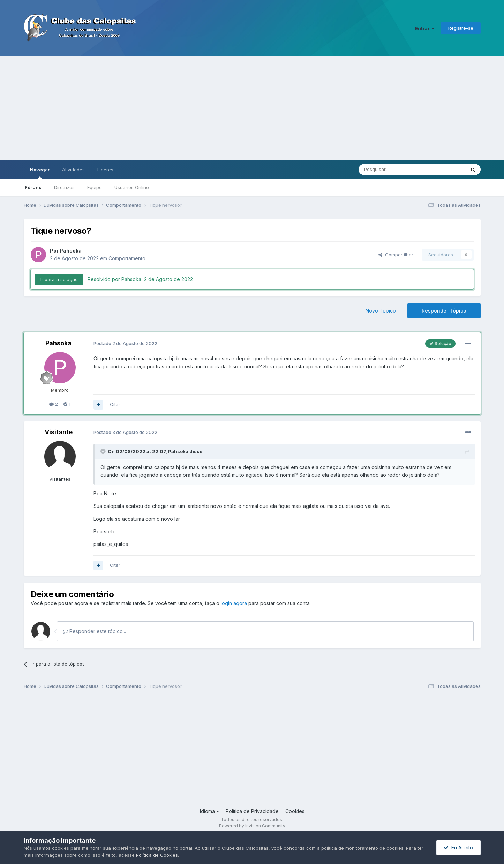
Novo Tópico (381, 311)
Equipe (95, 187)
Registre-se (461, 28)
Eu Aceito (458, 847)
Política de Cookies (157, 855)
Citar (115, 404)
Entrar (425, 28)
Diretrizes (64, 187)
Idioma (209, 811)
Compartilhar (396, 255)
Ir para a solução (59, 279)
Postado (125, 343)
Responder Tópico (444, 311)
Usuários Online (132, 187)
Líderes (105, 170)
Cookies (295, 811)
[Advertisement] (252, 108)
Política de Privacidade (252, 811)
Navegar (40, 173)
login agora (234, 603)
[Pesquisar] (393, 170)
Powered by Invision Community (252, 826)
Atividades (73, 170)
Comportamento (127, 258)
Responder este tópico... (95, 631)
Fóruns (33, 187)
